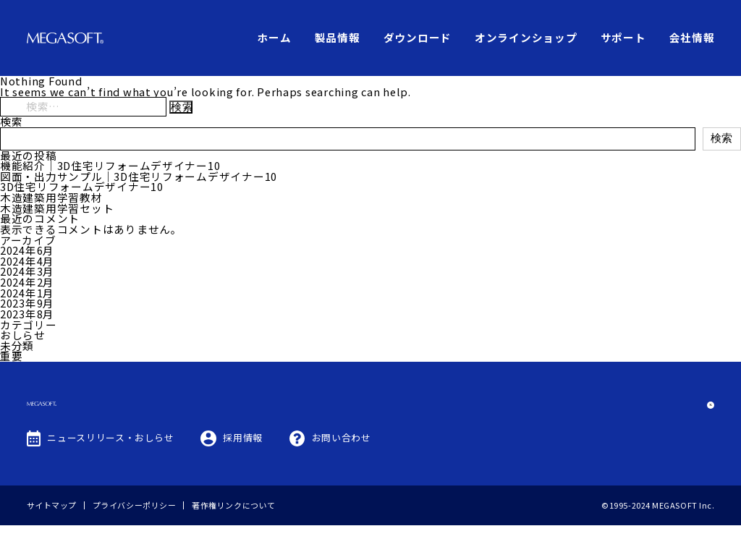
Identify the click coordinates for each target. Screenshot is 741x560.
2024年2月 (27, 282)
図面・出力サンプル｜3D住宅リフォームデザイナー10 (139, 176)
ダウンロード (418, 37)
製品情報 (338, 37)
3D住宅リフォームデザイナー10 (82, 186)
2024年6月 (27, 250)
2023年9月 (27, 303)
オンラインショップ (526, 37)
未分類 (17, 345)
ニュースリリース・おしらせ (110, 472)
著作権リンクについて (234, 540)
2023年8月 (27, 314)
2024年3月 (27, 271)
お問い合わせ (342, 472)
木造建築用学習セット (57, 208)
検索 (11, 121)
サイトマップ (52, 540)
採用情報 (243, 472)
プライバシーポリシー (135, 540)
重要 (11, 356)
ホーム (274, 37)
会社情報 (692, 37)
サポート (623, 37)
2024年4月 (27, 261)
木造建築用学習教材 (51, 197)
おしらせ (23, 335)
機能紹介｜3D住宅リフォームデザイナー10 (110, 165)
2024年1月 (27, 293)
